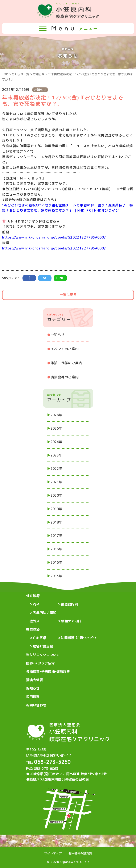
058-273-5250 (52, 762)
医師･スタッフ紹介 (40, 663)
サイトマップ (53, 853)
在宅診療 (33, 629)
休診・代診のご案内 (66, 363)
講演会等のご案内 (65, 377)
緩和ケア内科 (71, 621)
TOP (5, 74)
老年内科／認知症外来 (43, 617)
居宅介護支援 (43, 646)
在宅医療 (40, 638)
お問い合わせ (36, 705)
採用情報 (33, 697)
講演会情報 (34, 680)
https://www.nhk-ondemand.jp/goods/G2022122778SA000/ (54, 237)
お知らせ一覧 (20, 74)
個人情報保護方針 (80, 853)
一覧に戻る (68, 295)
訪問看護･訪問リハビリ (79, 638)
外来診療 (33, 596)
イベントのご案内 (65, 349)
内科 (36, 604)
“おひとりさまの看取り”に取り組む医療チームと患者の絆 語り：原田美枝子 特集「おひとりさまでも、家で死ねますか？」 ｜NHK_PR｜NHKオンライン (67, 208)
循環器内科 (69, 604)
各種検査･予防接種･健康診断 (48, 671)
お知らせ (39, 74)
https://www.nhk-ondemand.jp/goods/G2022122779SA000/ (54, 248)
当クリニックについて (43, 655)
